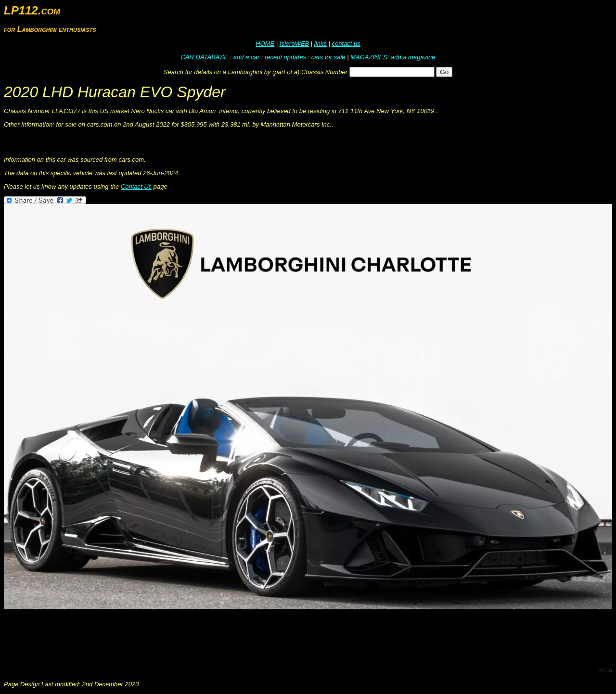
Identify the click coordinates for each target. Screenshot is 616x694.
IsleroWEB (294, 44)
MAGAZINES (369, 57)
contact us (346, 44)
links (321, 44)
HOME (265, 44)
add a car (246, 57)
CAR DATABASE (205, 57)
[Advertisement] (179, 637)
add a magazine (413, 57)
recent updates (285, 57)
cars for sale (328, 57)
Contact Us (136, 186)
